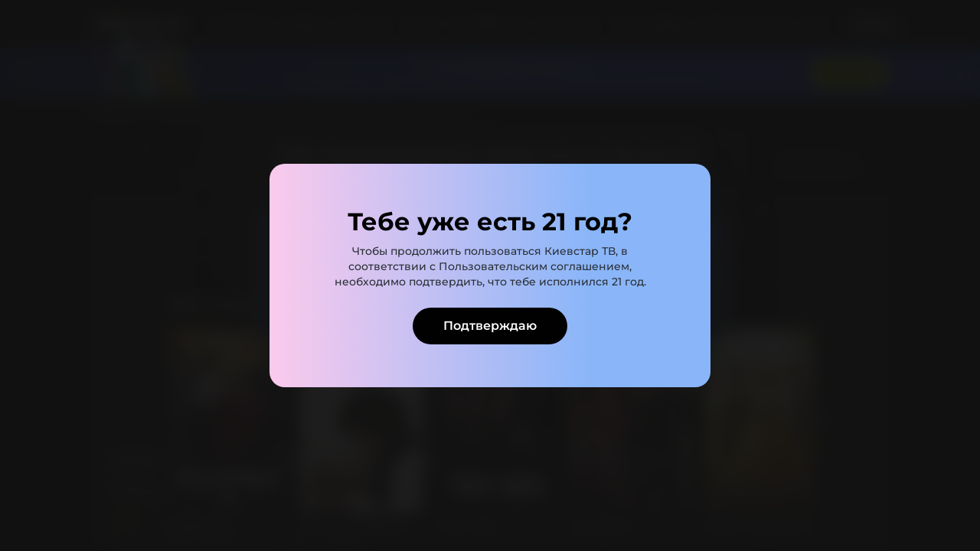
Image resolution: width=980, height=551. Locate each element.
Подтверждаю (490, 326)
